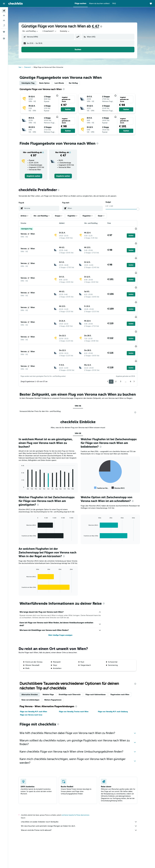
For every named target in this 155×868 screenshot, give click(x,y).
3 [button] (124, 354)
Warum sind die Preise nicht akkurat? (83, 803)
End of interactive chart (24, 461)
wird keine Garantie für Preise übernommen (79, 788)
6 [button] (134, 354)
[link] (37, 176)
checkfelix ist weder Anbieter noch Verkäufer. (83, 795)
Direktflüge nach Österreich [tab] (73, 668)
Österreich (31, 67)
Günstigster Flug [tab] (32, 83)
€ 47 (99, 26)
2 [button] (119, 354)
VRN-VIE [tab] (82, 379)
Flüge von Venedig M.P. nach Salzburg (116, 685)
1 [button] (115, 354)
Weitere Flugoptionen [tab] (57, 673)
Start (24, 67)
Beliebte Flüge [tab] (52, 668)
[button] (4, 4)
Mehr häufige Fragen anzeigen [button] (64, 608)
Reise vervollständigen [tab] (34, 673)
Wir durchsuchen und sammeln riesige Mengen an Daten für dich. (83, 799)
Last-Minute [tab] (63, 83)
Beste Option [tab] (48, 83)
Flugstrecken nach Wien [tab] (123, 668)
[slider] (142, 209)
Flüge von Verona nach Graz (35, 688)
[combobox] (34, 31)
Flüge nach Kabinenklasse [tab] (99, 668)
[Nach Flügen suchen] (4, 11)
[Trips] (4, 32)
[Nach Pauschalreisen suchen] (4, 25)
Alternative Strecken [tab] (33, 668)
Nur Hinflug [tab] (77, 83)
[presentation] (105, 26)
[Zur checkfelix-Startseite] (16, 3)
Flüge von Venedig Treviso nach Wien (77, 685)
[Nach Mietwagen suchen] (4, 20)
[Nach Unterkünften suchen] (4, 16)
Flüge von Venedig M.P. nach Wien (37, 685)
